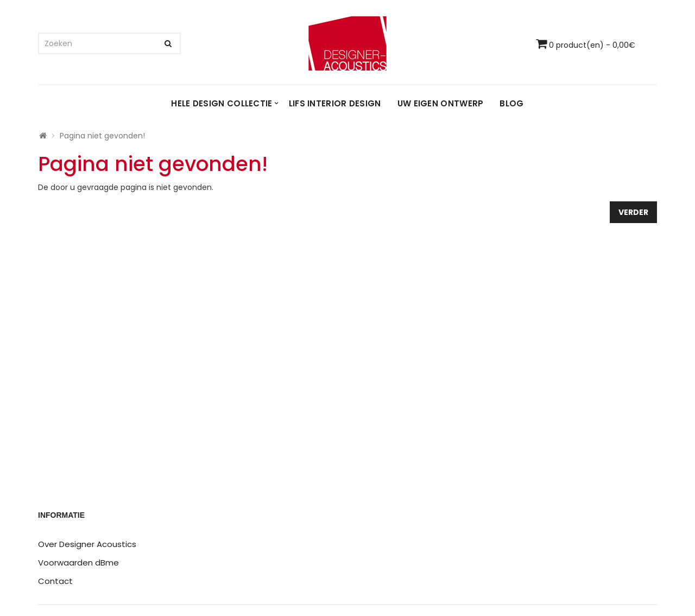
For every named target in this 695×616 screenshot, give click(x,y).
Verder (633, 212)
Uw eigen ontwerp (441, 103)
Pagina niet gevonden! (102, 136)
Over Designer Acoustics (87, 544)
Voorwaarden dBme (78, 563)
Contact (55, 581)
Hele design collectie (222, 103)
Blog (511, 103)
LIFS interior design (335, 103)
